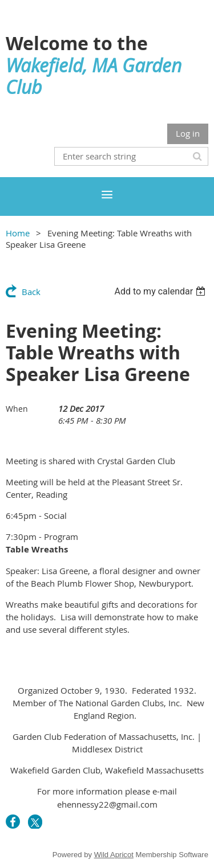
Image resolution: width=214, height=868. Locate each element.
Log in (188, 133)
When (17, 409)
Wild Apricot (114, 855)
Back (31, 292)
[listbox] (161, 291)
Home (18, 233)
